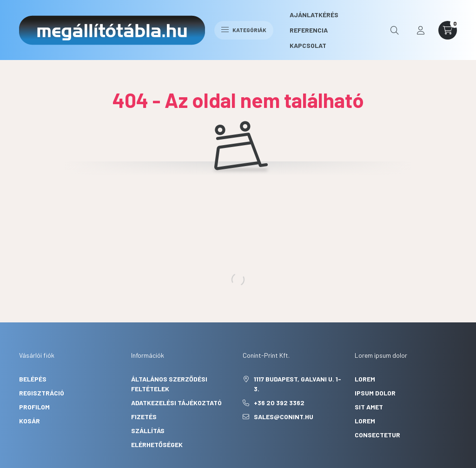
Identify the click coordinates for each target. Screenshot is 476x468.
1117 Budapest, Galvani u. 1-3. (297, 384)
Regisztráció (42, 393)
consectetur (377, 435)
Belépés (33, 379)
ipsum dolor (375, 393)
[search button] (395, 30)
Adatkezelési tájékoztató (176, 403)
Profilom (34, 407)
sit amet (369, 407)
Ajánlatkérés (314, 15)
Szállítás (148, 431)
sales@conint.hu (284, 417)
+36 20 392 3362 (279, 403)
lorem (365, 379)
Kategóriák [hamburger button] (244, 30)
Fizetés (144, 417)
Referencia (309, 30)
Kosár (30, 421)
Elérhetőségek (157, 445)
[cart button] (448, 30)
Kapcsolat (308, 45)
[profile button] (421, 30)
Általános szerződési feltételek (169, 384)
